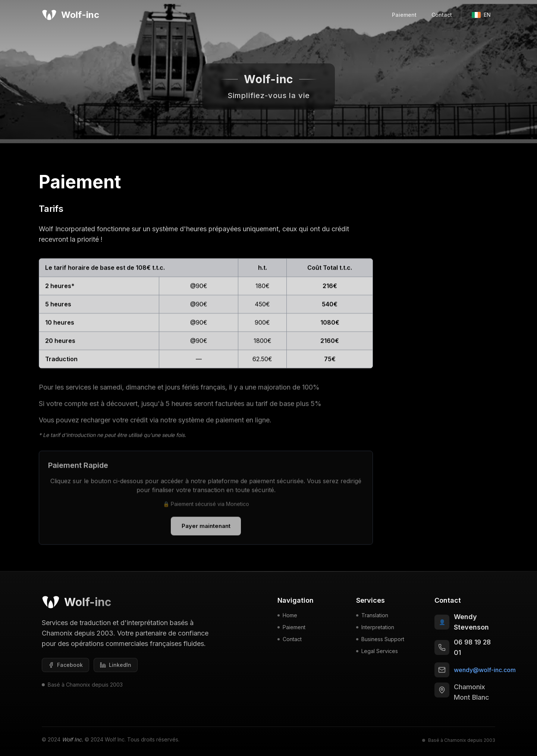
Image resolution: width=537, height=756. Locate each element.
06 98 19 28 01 (472, 650)
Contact (442, 15)
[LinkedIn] (116, 667)
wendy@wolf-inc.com (485, 672)
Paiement (404, 15)
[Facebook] (65, 667)
